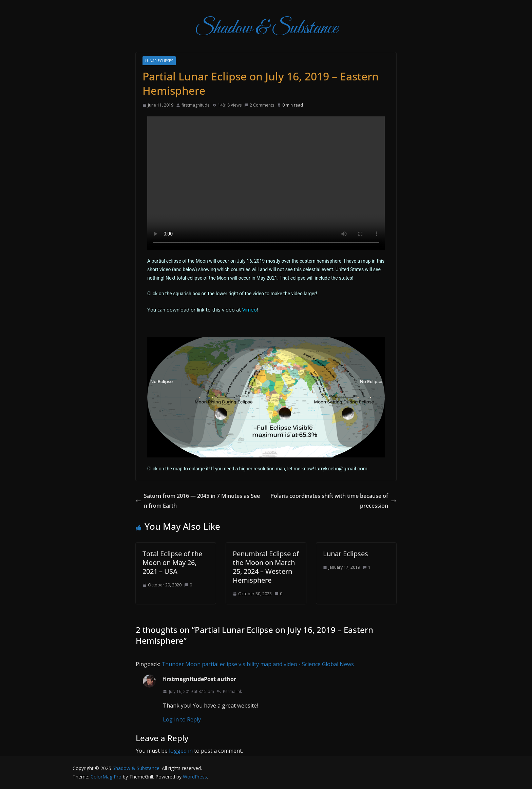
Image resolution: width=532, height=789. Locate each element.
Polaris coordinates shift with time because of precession (333, 501)
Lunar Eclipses (159, 61)
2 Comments (259, 105)
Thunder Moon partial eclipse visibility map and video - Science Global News (258, 664)
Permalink (229, 691)
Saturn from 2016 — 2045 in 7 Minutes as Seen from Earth (198, 501)
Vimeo (250, 309)
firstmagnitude (196, 105)
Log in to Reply (182, 719)
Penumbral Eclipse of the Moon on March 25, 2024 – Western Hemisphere (266, 567)
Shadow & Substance (266, 29)
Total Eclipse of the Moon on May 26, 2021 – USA (172, 562)
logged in (181, 751)
